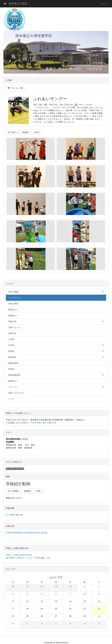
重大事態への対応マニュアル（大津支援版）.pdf (28, 558)
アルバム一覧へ (16, 88)
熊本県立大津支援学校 (21, 4)
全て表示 (13, 132)
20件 (37, 132)
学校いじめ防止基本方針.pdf (20, 555)
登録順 (26, 132)
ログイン (104, 4)
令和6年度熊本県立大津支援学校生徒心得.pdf (26, 533)
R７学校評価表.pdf (14, 515)
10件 (39, 491)
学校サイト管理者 (83, 105)
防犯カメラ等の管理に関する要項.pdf (39, 423)
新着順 (28, 491)
